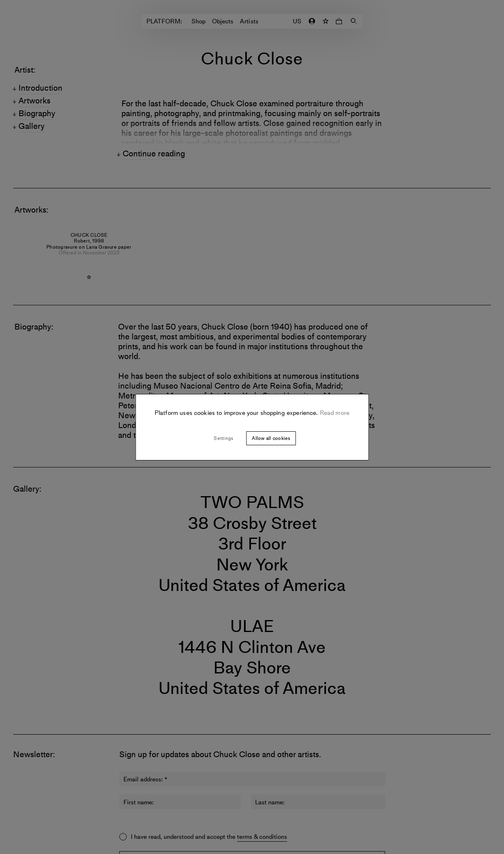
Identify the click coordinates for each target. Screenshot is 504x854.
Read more (334, 413)
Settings (223, 438)
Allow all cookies (271, 438)
